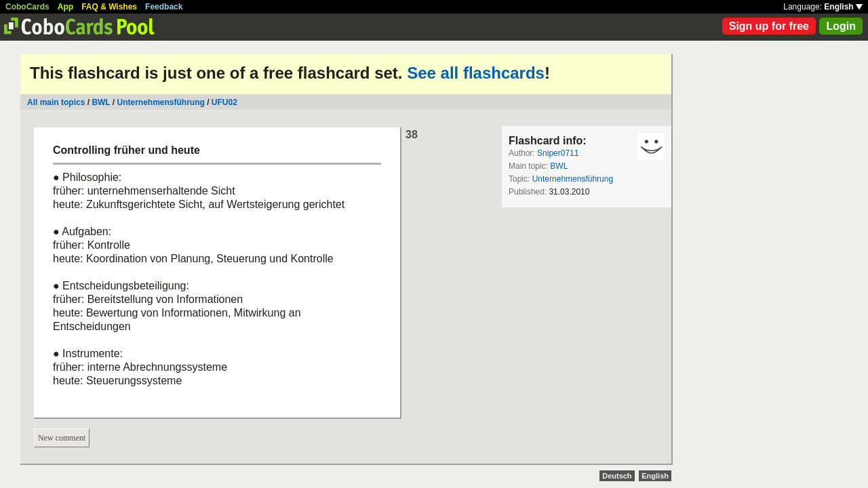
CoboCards (27, 7)
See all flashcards (476, 73)
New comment (62, 438)
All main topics (56, 102)
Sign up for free (769, 26)
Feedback (164, 7)
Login (841, 26)
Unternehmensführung (161, 102)
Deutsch (617, 476)
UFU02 (224, 102)
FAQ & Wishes (109, 7)
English (843, 7)
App (65, 7)
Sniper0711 (558, 153)
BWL (101, 102)
